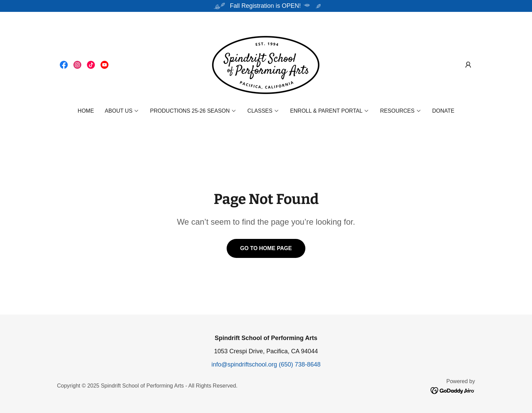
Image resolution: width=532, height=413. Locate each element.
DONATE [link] (443, 111)
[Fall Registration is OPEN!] (266, 6)
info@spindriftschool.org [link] (244, 364)
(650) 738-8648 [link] (300, 364)
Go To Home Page (266, 248)
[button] (468, 65)
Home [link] (86, 111)
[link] (64, 65)
